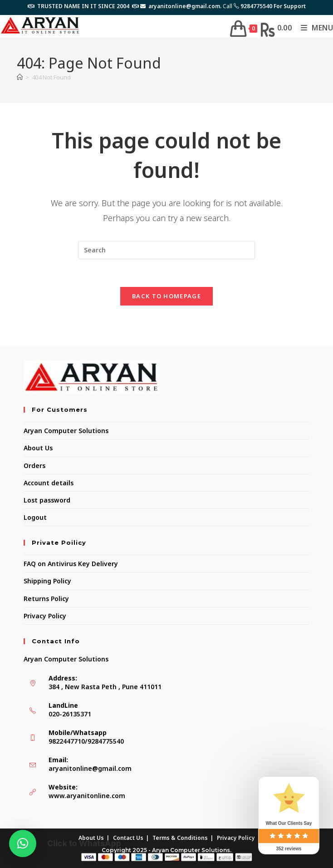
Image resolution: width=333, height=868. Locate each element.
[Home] (20, 77)
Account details (49, 483)
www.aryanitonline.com (87, 796)
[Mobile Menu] (313, 28)
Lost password (47, 500)
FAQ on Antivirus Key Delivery (71, 564)
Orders (34, 466)
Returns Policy (46, 599)
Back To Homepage (166, 296)
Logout (35, 517)
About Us (38, 448)
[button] (23, 843)
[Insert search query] (166, 250)
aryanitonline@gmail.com (90, 768)
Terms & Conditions (180, 838)
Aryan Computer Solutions (66, 431)
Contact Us (128, 838)
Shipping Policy (47, 581)
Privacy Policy (45, 616)
